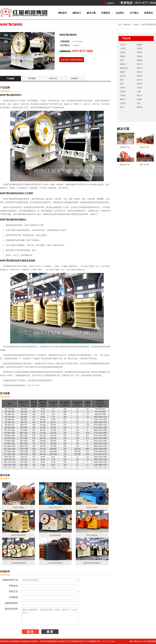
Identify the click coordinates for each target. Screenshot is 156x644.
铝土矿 (123, 76)
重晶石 (140, 107)
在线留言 (75, 78)
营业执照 (152, 641)
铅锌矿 (136, 25)
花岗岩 (140, 56)
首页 (120, 25)
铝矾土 (140, 72)
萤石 (122, 107)
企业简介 (120, 13)
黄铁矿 (140, 60)
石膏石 (140, 88)
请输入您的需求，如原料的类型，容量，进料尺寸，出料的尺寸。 (50, 616)
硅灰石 (123, 52)
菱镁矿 (123, 72)
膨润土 (140, 84)
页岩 (139, 103)
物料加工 (77, 13)
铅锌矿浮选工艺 (55, 508)
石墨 (139, 92)
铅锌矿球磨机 (18, 508)
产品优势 (10, 79)
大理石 (123, 49)
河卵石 (140, 52)
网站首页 (63, 13)
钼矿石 (140, 80)
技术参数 (32, 78)
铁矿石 (140, 95)
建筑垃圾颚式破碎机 (92, 563)
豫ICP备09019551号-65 (139, 641)
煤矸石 (140, 76)
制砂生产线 (144, 147)
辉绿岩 (123, 64)
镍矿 (122, 84)
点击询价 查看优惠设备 (72, 60)
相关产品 (53, 78)
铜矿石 (123, 99)
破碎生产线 (125, 147)
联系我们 (149, 13)
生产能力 (134, 13)
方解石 (140, 49)
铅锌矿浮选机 (92, 508)
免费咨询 (111, 3)
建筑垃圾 (124, 68)
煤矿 (122, 80)
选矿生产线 (144, 165)
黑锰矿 (123, 56)
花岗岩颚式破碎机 (18, 535)
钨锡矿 (140, 99)
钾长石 (140, 64)
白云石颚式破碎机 (55, 563)
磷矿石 (140, 68)
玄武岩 (123, 103)
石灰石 (123, 92)
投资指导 (106, 13)
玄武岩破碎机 (55, 535)
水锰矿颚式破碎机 (18, 563)
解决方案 (91, 13)
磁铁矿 (140, 45)
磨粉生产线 (125, 165)
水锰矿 (123, 95)
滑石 (122, 60)
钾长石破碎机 (92, 535)
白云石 (123, 45)
